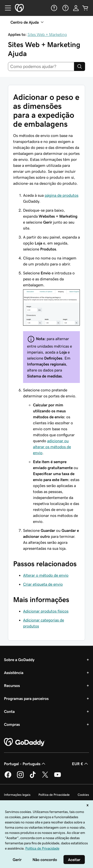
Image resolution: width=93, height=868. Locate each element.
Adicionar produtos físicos (46, 611)
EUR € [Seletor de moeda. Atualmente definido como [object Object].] (80, 764)
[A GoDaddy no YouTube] (58, 777)
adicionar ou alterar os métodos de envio (52, 447)
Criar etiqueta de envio (43, 584)
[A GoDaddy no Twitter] (45, 777)
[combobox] (41, 66)
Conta (9, 711)
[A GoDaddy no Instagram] (20, 777)
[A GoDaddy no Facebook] (8, 777)
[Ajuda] (54, 8)
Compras (12, 724)
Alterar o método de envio (46, 575)
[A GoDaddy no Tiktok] (33, 777)
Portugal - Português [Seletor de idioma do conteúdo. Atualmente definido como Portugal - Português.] (25, 764)
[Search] (80, 66)
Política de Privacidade (54, 795)
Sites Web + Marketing (47, 34)
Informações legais (17, 795)
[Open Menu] (6, 8)
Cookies (83, 795)
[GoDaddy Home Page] (25, 742)
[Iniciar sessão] (76, 8)
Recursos (12, 685)
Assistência (14, 673)
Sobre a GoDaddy (19, 660)
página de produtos (62, 195)
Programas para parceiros (26, 698)
